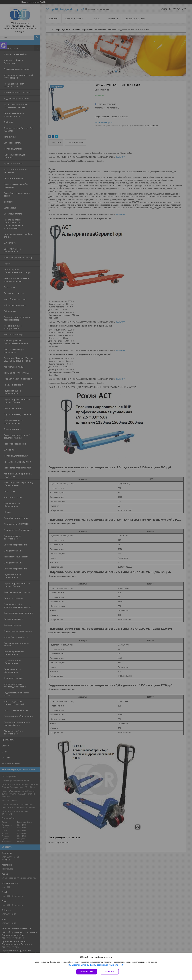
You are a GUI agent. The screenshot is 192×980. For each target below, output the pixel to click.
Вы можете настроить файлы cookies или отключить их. (95, 965)
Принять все (87, 972)
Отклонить (109, 972)
